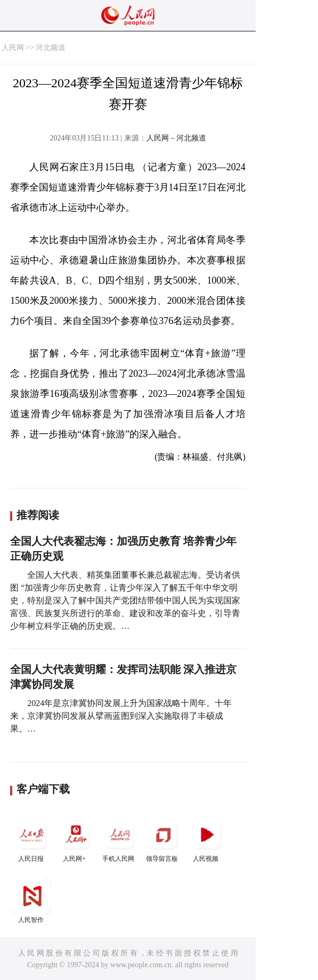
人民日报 (32, 839)
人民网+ (76, 839)
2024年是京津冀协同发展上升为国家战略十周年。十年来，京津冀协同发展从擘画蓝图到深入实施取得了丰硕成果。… (121, 716)
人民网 (13, 48)
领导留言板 (163, 839)
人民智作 (32, 900)
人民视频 (207, 839)
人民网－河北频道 (176, 138)
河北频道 (51, 48)
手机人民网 (119, 839)
